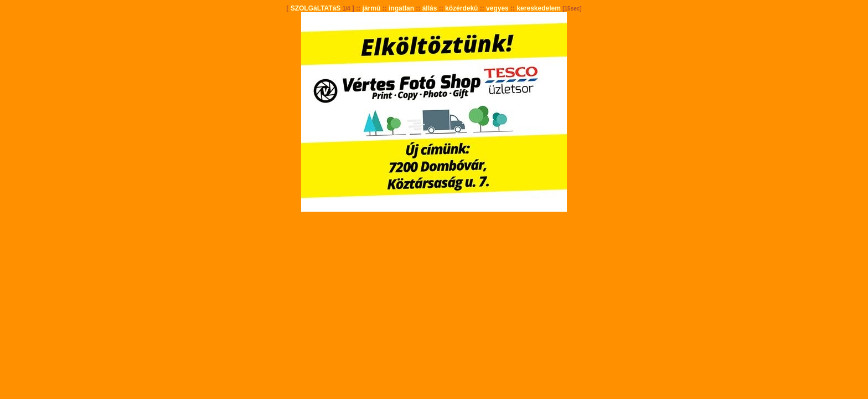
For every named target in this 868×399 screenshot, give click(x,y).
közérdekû (461, 8)
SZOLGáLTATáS (316, 8)
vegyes (497, 8)
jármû (372, 8)
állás (430, 8)
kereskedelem (538, 8)
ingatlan (401, 8)
